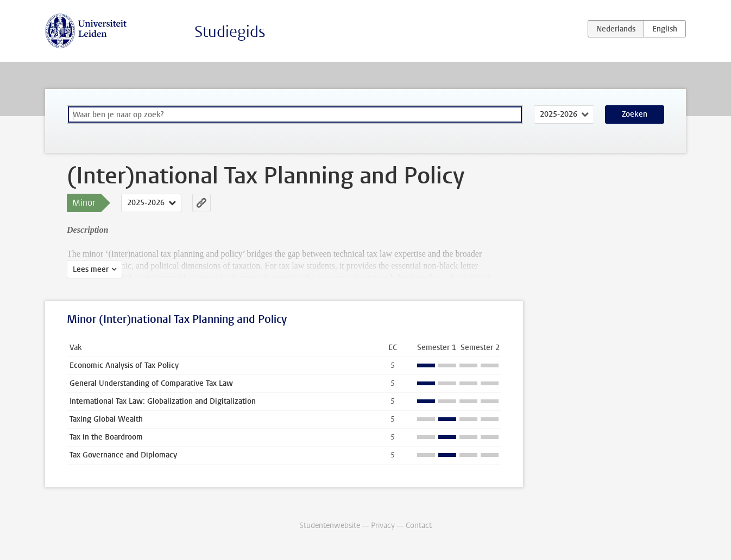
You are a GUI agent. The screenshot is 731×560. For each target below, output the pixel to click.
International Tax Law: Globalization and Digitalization (163, 401)
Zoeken (635, 114)
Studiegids (230, 32)
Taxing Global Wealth (106, 419)
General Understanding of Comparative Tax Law (151, 383)
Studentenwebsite (330, 526)
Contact (419, 526)
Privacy (383, 526)
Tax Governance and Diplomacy (123, 455)
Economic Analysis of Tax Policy (124, 365)
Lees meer (91, 269)
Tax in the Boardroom (106, 437)
